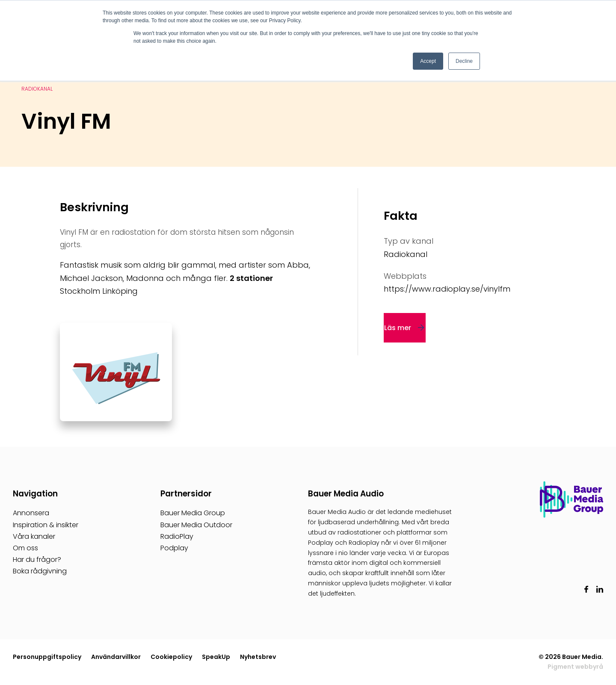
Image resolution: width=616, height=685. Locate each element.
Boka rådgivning (40, 571)
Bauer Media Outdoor (196, 525)
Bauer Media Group (193, 513)
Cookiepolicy (171, 657)
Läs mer (398, 328)
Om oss (25, 548)
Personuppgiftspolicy (47, 657)
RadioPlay (177, 536)
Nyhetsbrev (258, 657)
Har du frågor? (37, 560)
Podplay (174, 548)
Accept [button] (428, 61)
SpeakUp (216, 657)
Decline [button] (464, 61)
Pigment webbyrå (575, 667)
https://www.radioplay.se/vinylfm (447, 289)
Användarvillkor (116, 657)
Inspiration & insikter (46, 525)
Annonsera (31, 513)
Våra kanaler (34, 536)
